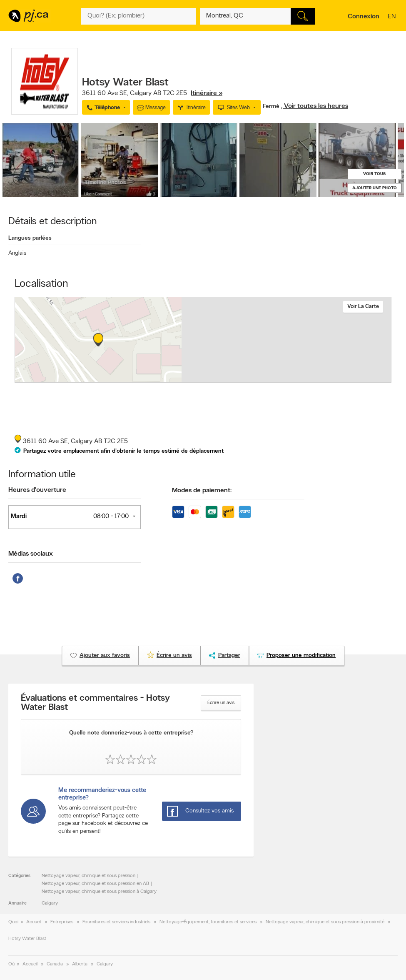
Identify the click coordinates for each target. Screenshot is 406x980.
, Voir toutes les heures (315, 106)
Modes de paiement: (202, 491)
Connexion (364, 17)
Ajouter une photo (375, 188)
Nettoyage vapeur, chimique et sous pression (88, 876)
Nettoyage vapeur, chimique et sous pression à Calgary (99, 892)
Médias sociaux (31, 554)
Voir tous (374, 174)
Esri (254, 378)
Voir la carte (363, 307)
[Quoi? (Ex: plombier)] (139, 16)
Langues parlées (30, 238)
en (393, 17)
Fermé (272, 107)
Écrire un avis (221, 703)
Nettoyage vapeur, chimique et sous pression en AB (95, 884)
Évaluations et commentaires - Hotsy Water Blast (95, 703)
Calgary (50, 903)
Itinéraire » (207, 93)
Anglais (17, 253)
